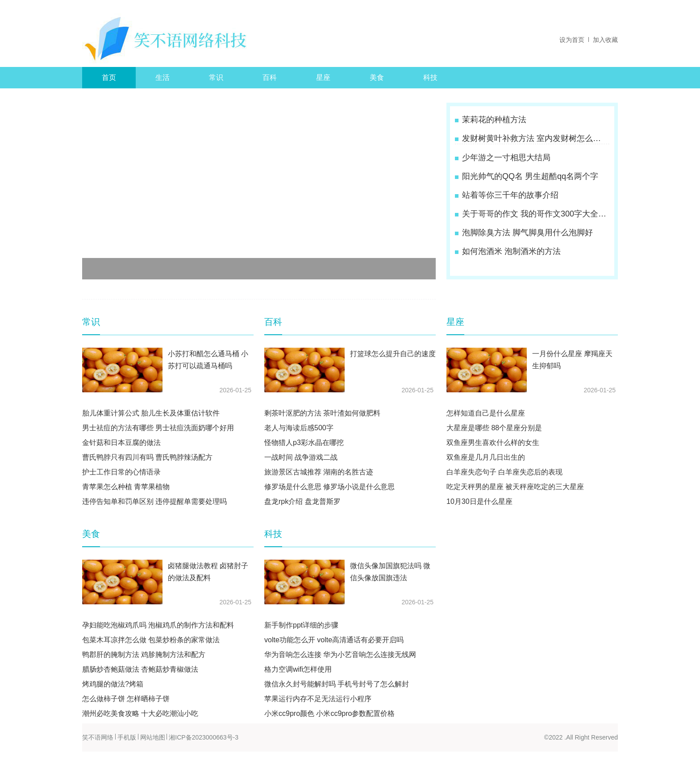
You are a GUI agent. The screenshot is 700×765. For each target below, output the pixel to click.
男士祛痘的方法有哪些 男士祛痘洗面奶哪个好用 (158, 428)
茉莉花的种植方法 (494, 120)
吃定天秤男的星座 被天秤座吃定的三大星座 (515, 487)
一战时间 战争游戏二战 (301, 457)
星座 (323, 77)
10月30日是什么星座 (479, 501)
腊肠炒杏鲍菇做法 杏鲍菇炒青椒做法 (140, 669)
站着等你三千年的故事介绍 (510, 195)
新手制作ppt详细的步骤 (301, 625)
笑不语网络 (98, 737)
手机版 (127, 737)
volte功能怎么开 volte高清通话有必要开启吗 (334, 640)
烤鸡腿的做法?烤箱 (113, 684)
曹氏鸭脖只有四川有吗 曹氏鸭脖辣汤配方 (147, 457)
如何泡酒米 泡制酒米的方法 (511, 251)
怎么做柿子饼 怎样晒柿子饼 (126, 699)
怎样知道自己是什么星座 (486, 413)
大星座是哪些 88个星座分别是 (494, 428)
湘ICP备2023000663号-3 (204, 737)
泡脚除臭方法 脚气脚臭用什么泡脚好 (527, 233)
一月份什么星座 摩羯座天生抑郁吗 (572, 360)
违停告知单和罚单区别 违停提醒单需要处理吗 (154, 501)
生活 (162, 77)
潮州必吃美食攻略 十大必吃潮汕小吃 (140, 713)
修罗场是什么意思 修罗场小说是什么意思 (329, 487)
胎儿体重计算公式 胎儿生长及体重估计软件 (151, 413)
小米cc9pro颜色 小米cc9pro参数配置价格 (330, 713)
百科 (270, 77)
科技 (430, 77)
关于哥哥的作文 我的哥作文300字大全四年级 (535, 214)
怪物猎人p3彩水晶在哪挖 (304, 443)
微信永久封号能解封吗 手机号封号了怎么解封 (337, 684)
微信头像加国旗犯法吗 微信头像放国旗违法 (390, 572)
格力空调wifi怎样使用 (298, 669)
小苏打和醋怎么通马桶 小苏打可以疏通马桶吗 (208, 360)
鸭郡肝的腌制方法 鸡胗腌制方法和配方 (144, 655)
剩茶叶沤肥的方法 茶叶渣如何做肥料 (322, 413)
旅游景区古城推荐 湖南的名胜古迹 (319, 472)
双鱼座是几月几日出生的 (486, 457)
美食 (377, 77)
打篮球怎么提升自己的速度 (393, 354)
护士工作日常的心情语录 (121, 472)
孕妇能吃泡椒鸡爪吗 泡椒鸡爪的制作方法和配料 (158, 625)
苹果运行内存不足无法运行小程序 (318, 699)
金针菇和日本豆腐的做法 (121, 443)
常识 (216, 77)
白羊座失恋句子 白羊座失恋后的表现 (504, 472)
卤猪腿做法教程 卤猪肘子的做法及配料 (208, 572)
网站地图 (153, 737)
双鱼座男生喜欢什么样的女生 (493, 443)
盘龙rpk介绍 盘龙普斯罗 (302, 501)
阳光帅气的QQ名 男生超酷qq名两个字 (530, 176)
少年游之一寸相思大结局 (506, 158)
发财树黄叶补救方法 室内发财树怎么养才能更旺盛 (535, 138)
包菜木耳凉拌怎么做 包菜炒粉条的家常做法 (151, 640)
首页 (109, 77)
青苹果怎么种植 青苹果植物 (126, 487)
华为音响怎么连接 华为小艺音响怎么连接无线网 (340, 655)
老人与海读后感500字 (299, 428)
